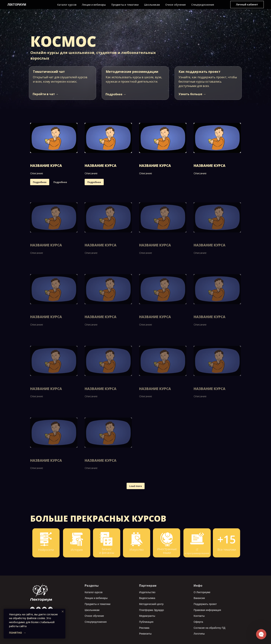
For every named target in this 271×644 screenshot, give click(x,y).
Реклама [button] (144, 628)
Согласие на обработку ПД (210, 628)
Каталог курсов (67, 5)
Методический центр (151, 604)
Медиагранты (147, 616)
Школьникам (152, 5)
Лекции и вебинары (94, 5)
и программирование (197, 553)
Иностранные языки (167, 551)
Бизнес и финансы (107, 551)
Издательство (147, 592)
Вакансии (199, 598)
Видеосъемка (147, 598)
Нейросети (46, 550)
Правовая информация (207, 610)
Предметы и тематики (125, 5)
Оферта (198, 622)
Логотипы (199, 634)
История (77, 550)
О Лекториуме (202, 592)
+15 (226, 539)
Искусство (137, 549)
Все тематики (227, 549)
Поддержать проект (205, 604)
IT (197, 550)
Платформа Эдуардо (151, 610)
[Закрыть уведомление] (63, 612)
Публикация (146, 622)
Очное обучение (176, 5)
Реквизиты (145, 634)
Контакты (199, 616)
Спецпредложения (203, 5)
